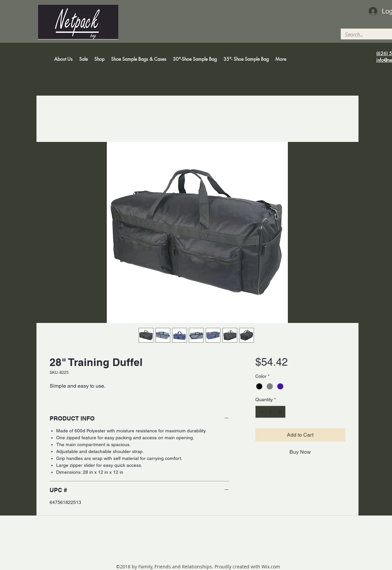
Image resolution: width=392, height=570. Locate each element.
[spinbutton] (270, 412)
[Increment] (280, 412)
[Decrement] (260, 412)
